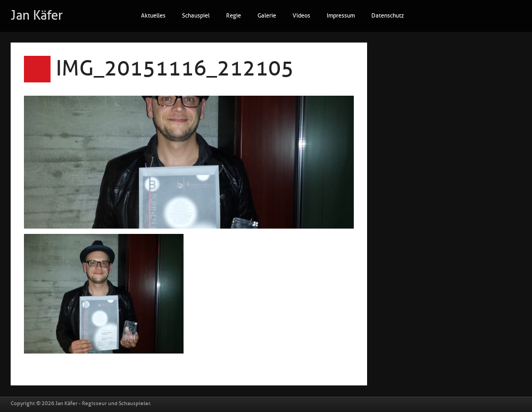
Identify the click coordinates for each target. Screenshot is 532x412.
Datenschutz (388, 16)
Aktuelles (153, 16)
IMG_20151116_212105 (175, 69)
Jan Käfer (37, 15)
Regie (234, 16)
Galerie (267, 16)
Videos (301, 16)
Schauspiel (196, 16)
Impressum (341, 16)
